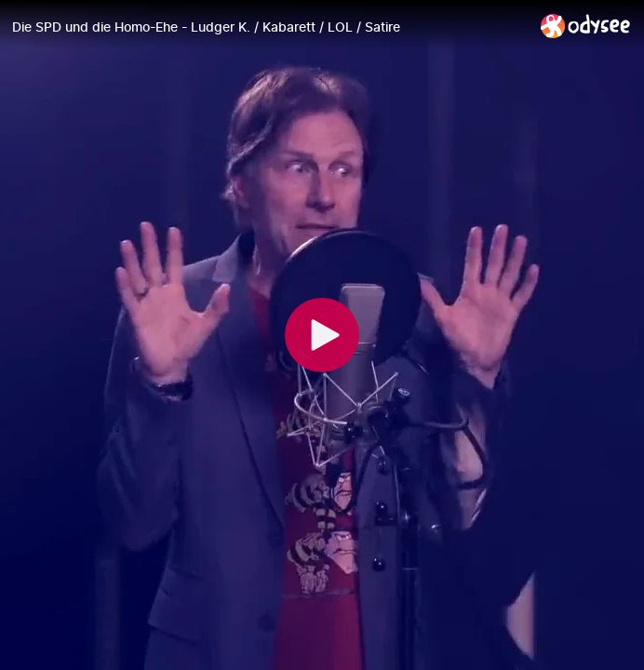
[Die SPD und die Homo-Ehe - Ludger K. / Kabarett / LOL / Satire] (269, 27)
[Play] (322, 335)
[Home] (586, 26)
